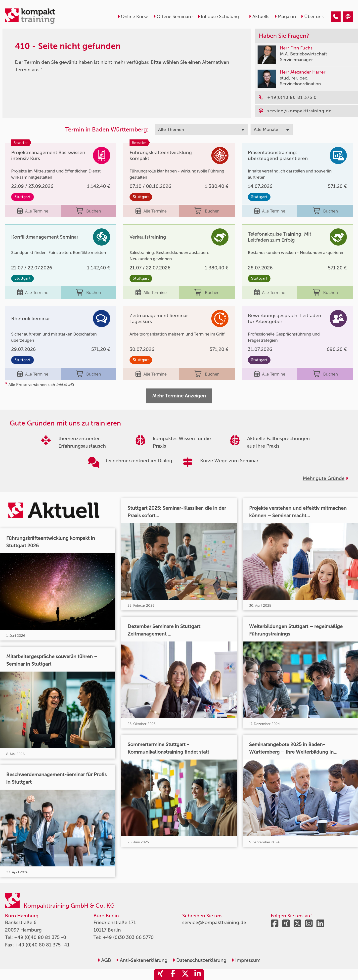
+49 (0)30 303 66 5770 (128, 937)
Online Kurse (133, 17)
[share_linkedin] (198, 974)
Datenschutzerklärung (200, 960)
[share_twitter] (185, 974)
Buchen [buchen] (88, 211)
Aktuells (259, 17)
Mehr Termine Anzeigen (179, 396)
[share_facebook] (173, 974)
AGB (104, 960)
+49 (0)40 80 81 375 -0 (40, 937)
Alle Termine (33, 211)
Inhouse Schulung (218, 17)
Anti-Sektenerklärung (142, 960)
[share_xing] (160, 974)
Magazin (285, 17)
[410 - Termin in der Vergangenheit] (336, 17)
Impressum (246, 960)
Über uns (312, 17)
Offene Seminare (173, 17)
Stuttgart (22, 197)
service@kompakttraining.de (214, 922)
